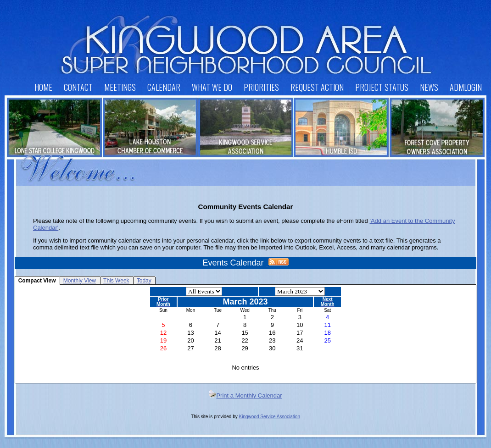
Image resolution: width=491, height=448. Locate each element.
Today (144, 281)
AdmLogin (466, 87)
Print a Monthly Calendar (245, 395)
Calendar (164, 87)
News (429, 87)
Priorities (261, 87)
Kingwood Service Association (270, 417)
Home (43, 87)
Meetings (120, 87)
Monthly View (80, 281)
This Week (116, 281)
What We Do (212, 87)
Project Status (382, 87)
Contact (78, 87)
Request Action (317, 87)
